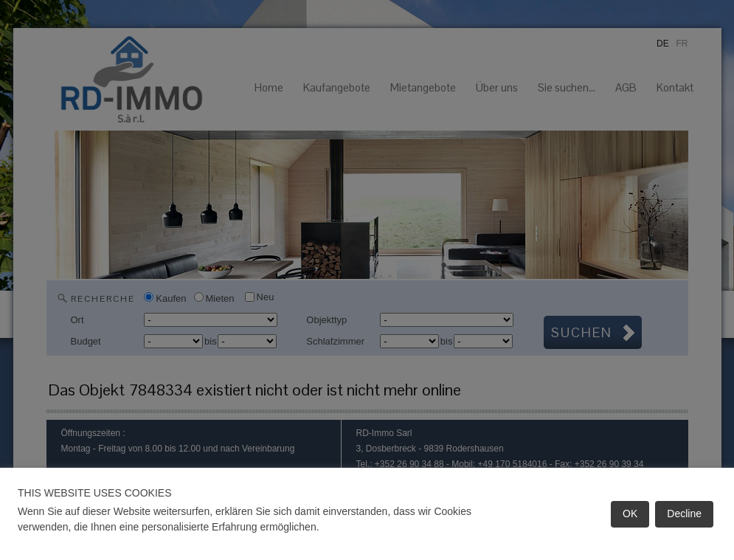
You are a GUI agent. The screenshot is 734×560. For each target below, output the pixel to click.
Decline (684, 514)
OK (630, 514)
